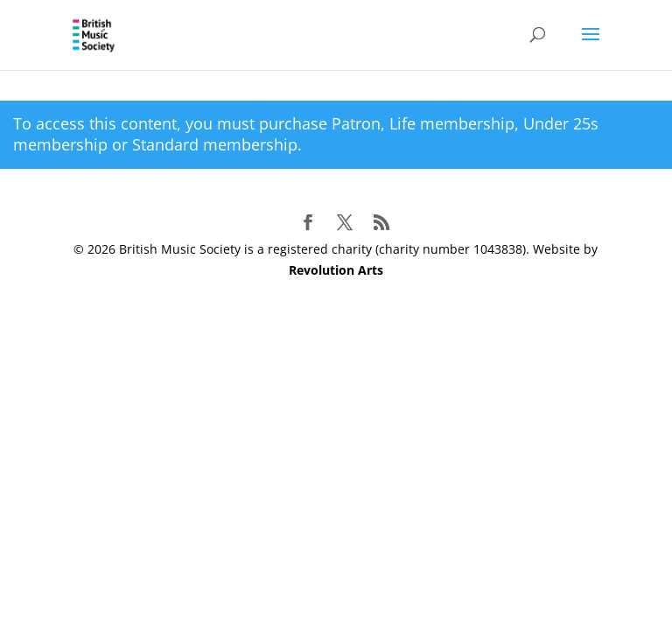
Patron (356, 123)
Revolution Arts (336, 270)
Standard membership (215, 144)
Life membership (452, 123)
